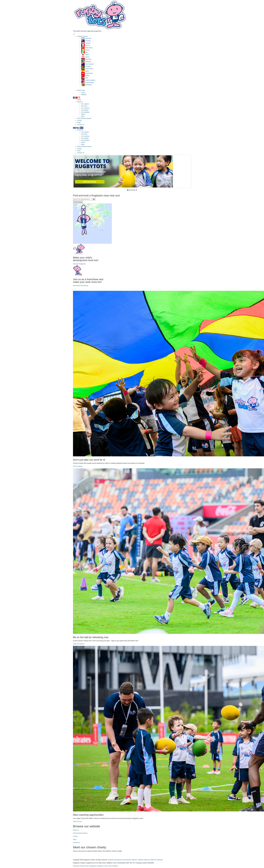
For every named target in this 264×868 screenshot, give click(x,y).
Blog (83, 116)
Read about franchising (80, 286)
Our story (84, 106)
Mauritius (88, 59)
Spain (87, 71)
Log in (83, 92)
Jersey (87, 57)
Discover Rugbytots (79, 264)
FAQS (83, 114)
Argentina (88, 38)
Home (79, 100)
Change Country (82, 36)
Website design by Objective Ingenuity (150, 860)
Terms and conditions (112, 866)
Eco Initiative (85, 112)
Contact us (81, 125)
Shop (79, 122)
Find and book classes (84, 118)
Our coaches (85, 108)
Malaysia (88, 62)
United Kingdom (90, 80)
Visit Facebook (78, 466)
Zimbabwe (88, 85)
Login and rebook (79, 644)
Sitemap (76, 866)
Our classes (85, 104)
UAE (86, 78)
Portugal (88, 66)
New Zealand (89, 64)
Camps (79, 120)
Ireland (87, 50)
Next (188, 171)
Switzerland (89, 73)
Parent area (81, 90)
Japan (87, 55)
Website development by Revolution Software (123, 860)
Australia (88, 41)
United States (89, 82)
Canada (88, 43)
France (87, 45)
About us (80, 102)
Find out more (77, 821)
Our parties (85, 110)
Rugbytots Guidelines (97, 866)
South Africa (89, 69)
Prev (76, 171)
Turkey (87, 76)
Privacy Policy (84, 866)
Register (84, 94)
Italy (86, 52)
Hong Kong (89, 48)
